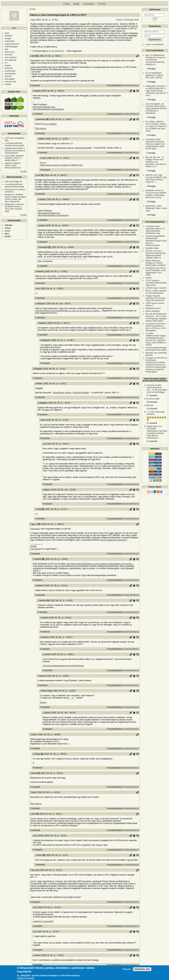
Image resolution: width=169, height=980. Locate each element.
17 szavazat (152, 395)
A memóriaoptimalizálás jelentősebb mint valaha (156, 349)
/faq (6, 49)
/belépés (8, 36)
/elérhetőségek (11, 47)
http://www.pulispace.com (44, 107)
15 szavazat (152, 402)
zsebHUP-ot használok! (43, 921)
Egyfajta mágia (152, 248)
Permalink (137, 56)
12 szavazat (152, 409)
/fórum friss (10, 52)
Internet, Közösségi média (127, 20)
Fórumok (102, 4)
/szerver (8, 76)
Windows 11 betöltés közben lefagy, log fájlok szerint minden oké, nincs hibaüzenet (15, 198)
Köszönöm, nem (142, 970)
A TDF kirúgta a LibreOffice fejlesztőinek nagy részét (156, 283)
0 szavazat (35, 85)
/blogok (8, 39)
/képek (8, 66)
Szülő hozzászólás (134, 91)
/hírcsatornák (10, 60)
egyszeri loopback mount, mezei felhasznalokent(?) (13, 165)
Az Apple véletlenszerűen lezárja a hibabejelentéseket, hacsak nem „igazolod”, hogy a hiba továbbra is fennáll (156, 339)
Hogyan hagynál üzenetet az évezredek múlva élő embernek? (156, 298)
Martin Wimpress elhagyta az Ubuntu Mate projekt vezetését (156, 263)
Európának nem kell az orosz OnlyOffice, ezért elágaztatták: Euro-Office (156, 271)
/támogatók (10, 79)
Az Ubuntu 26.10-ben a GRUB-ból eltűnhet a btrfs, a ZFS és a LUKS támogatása (156, 327)
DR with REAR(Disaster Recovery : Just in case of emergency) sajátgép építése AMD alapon (156, 317)
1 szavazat (38, 114)
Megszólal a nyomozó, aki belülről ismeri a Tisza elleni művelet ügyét (15, 208)
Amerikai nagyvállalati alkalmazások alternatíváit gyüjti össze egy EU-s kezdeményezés (156, 241)
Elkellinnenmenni (153, 308)
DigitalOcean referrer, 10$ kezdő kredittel (73, 148)
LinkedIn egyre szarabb (156, 288)
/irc (6, 63)
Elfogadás (127, 970)
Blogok (76, 4)
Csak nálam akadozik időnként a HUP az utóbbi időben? (14, 158)
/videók (8, 84)
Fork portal (35, 549)
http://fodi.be (41, 129)
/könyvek (9, 68)
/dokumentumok (12, 44)
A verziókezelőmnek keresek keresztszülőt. (15, 144)
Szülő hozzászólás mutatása (137, 91)
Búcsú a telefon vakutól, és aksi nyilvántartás (156, 292)
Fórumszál (35, 529)
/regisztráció (10, 71)
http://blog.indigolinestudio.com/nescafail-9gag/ (63, 666)
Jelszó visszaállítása (155, 44)
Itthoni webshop (152, 311)
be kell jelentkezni (57, 51)
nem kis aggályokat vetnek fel (113, 540)
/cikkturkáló (10, 41)
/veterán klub (10, 82)
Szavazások (89, 4)
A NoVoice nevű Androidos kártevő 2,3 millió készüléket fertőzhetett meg (155, 230)
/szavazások (10, 74)
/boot (7, 33)
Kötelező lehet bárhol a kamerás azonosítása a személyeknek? (15, 151)
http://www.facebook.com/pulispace (48, 109)
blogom (43, 702)
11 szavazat (152, 423)
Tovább (23, 172)
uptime (149, 278)
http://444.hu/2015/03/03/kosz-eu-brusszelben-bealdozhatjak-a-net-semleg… (100, 564)
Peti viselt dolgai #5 (13, 182)
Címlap (66, 4)
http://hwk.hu (36, 804)
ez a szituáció (51, 124)
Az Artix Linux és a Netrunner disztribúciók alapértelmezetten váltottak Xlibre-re (156, 254)
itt (42, 47)
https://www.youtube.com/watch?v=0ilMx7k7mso (62, 165)
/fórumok (9, 55)
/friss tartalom (11, 57)
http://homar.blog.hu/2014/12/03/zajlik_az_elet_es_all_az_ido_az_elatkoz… (68, 311)
